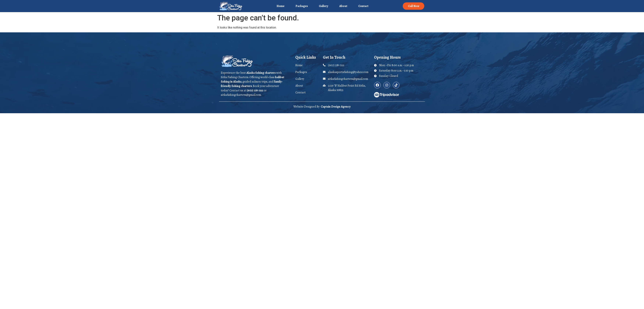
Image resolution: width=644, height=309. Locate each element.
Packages (302, 6)
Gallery (324, 6)
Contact (363, 6)
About (343, 6)
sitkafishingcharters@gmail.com (241, 95)
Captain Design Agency (336, 107)
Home (281, 6)
